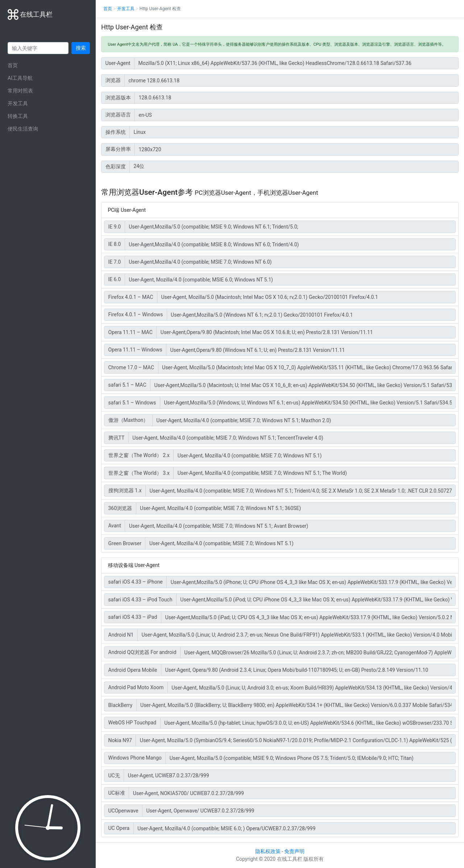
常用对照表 (20, 91)
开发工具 (18, 103)
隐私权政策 (268, 851)
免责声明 (294, 851)
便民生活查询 (23, 129)
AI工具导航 (20, 78)
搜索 (81, 48)
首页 (13, 65)
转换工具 (18, 116)
